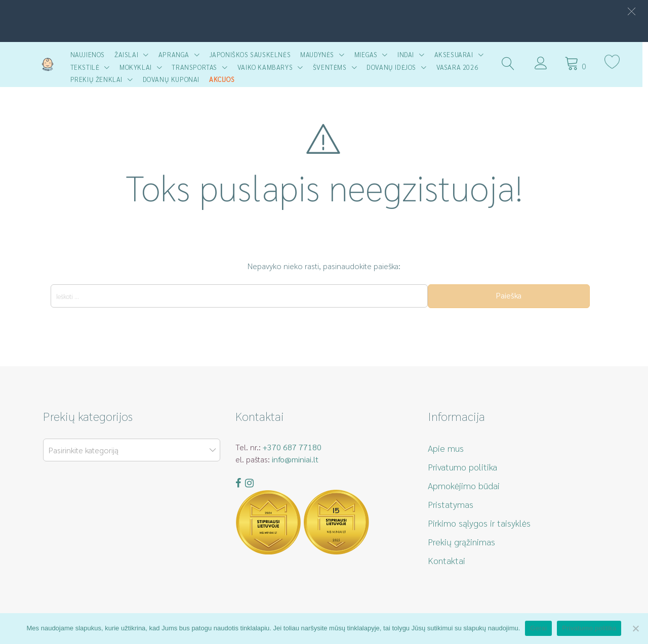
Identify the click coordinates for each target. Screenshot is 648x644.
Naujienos (90, 54)
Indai (408, 54)
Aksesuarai (456, 54)
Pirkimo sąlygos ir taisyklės (479, 523)
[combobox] (132, 450)
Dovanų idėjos (394, 67)
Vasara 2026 (460, 67)
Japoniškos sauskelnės (253, 54)
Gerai (538, 628)
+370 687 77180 (292, 447)
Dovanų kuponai (174, 79)
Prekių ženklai (99, 79)
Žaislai (129, 54)
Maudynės (320, 54)
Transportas (197, 67)
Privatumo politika (462, 467)
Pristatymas (451, 504)
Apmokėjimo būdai (464, 485)
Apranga (176, 54)
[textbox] (130, 450)
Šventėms (332, 67)
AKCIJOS (224, 79)
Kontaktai (447, 560)
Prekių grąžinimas (461, 542)
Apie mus (446, 448)
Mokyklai (138, 67)
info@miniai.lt (295, 459)
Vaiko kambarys (268, 67)
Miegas (369, 54)
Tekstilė (88, 67)
